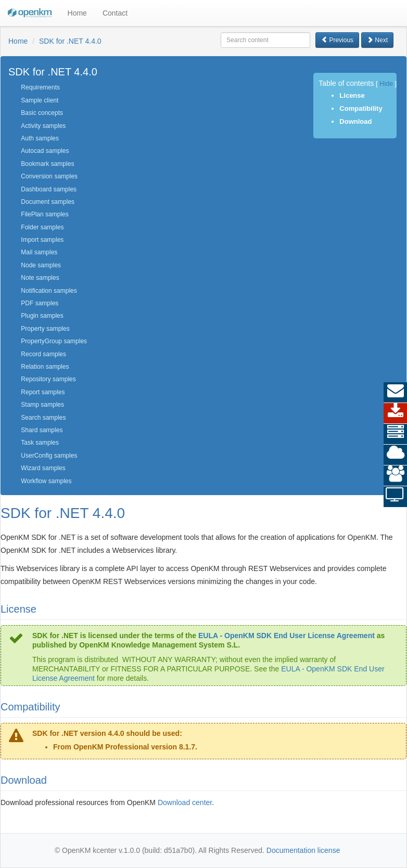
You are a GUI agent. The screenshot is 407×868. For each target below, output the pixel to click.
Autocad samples (45, 151)
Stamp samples (42, 405)
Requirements (40, 87)
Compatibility (361, 108)
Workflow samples (46, 481)
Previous (337, 40)
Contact (115, 13)
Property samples (45, 329)
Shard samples (42, 430)
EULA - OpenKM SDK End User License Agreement (287, 636)
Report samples (43, 392)
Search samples (43, 418)
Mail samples (39, 252)
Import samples (42, 240)
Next (377, 40)
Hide (386, 84)
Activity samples (43, 126)
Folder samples (42, 227)
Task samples (40, 443)
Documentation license (303, 850)
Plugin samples (42, 316)
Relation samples (45, 367)
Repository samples (48, 379)
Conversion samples (49, 176)
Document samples (48, 202)
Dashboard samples (49, 189)
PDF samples (40, 303)
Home (77, 13)
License (352, 95)
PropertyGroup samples (54, 341)
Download (355, 121)
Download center (185, 802)
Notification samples (49, 291)
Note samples (40, 278)
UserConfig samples (49, 456)
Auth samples (40, 138)
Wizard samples (43, 468)
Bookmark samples (47, 164)
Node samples (41, 265)
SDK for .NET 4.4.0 (70, 41)
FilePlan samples (44, 214)
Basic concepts (42, 113)
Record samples (43, 354)
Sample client (40, 100)
